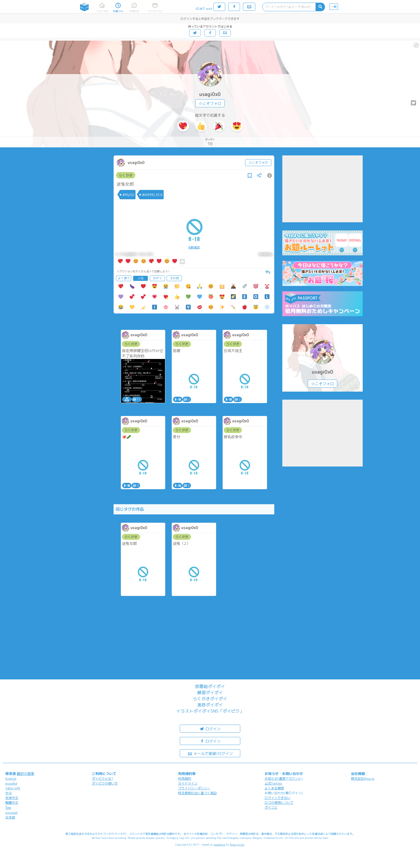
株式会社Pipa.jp (363, 779)
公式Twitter (274, 783)
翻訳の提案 (26, 774)
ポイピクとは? (103, 779)
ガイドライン (188, 783)
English (11, 779)
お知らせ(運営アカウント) (284, 779)
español (11, 783)
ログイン (210, 729)
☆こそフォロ (210, 103)
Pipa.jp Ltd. (237, 844)
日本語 (10, 817)
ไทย (8, 808)
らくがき (126, 175)
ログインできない (277, 798)
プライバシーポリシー (194, 788)
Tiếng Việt (13, 788)
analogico (220, 844)
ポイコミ (271, 807)
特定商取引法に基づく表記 (197, 793)
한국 (9, 793)
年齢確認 (194, 247)
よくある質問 (274, 788)
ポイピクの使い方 (105, 783)
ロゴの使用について (279, 803)
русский (11, 812)
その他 (174, 278)
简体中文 (12, 798)
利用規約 (185, 779)
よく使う (124, 278)
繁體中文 (12, 803)
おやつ (157, 278)
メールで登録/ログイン (210, 753)
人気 (141, 278)
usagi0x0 (210, 94)
